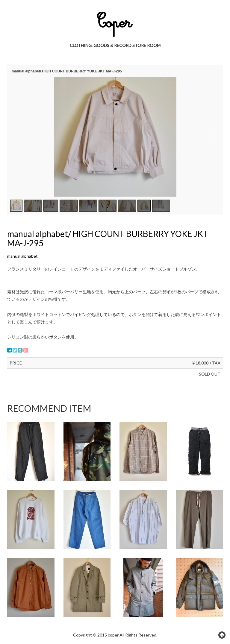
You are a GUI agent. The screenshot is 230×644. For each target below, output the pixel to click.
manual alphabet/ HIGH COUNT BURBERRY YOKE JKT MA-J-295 (108, 238)
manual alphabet (22, 256)
